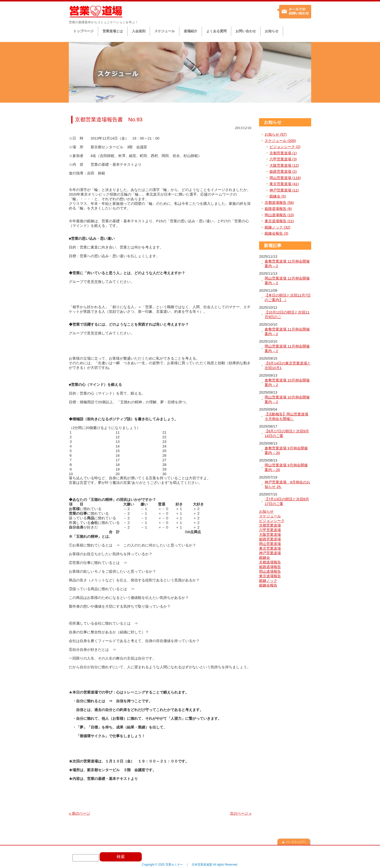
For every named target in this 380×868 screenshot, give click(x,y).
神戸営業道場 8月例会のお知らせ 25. (287, 484)
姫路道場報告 (270, 567)
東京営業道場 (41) (284, 184)
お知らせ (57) (276, 134)
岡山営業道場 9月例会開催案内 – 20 (286, 467)
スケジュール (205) (280, 141)
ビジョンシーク (272, 521)
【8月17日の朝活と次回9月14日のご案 (287, 434)
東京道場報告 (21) (279, 221)
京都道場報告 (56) (279, 203)
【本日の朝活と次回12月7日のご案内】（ (288, 298)
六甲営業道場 (270, 530)
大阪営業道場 (270, 534)
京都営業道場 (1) (283, 153)
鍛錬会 (265, 558)
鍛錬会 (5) (278, 196)
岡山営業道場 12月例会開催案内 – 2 (287, 281)
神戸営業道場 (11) (284, 190)
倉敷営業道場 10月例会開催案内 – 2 (287, 383)
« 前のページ (79, 813)
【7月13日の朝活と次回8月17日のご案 (287, 501)
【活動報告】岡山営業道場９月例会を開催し (286, 417)
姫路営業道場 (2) (283, 171)
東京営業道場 (270, 548)
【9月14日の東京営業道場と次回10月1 (288, 366)
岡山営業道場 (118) (285, 178)
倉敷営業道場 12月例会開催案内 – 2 (287, 264)
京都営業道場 (270, 525)
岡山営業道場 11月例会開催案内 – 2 (287, 349)
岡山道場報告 (270, 571)
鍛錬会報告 (268, 585)
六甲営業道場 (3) (283, 159)
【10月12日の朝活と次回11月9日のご (287, 315)
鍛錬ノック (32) (277, 227)
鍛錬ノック (268, 581)
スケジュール (270, 516)
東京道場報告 (270, 576)
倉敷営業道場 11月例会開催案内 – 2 (287, 332)
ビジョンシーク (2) (285, 147)
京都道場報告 (270, 562)
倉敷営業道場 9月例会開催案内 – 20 (286, 451)
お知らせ (273, 122)
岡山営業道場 (270, 544)
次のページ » (241, 813)
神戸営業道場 (270, 553)
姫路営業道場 (270, 539)
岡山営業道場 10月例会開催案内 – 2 (287, 400)
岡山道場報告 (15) (279, 215)
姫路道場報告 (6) (278, 209)
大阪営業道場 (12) (284, 165)
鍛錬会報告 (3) (277, 233)
